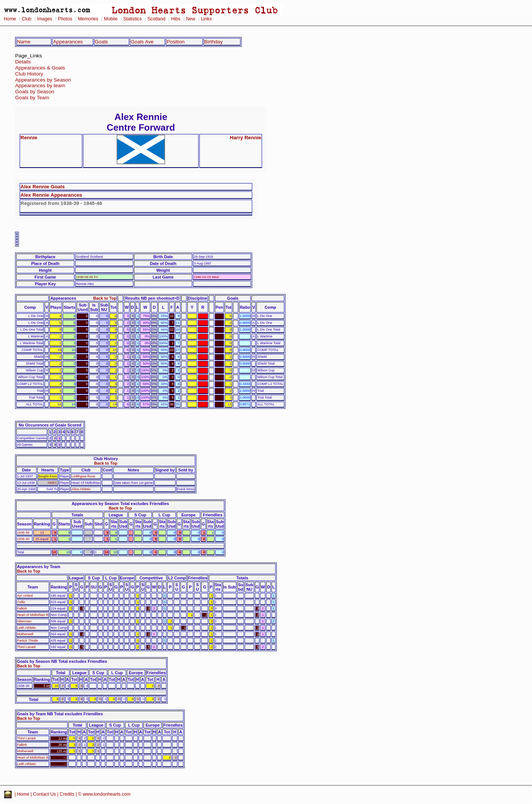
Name (24, 42)
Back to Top (105, 298)
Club (27, 19)
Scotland (156, 19)
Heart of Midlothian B (33, 615)
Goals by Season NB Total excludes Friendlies (62, 661)
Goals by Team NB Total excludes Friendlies (60, 714)
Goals (101, 42)
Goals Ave (142, 42)
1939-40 (23, 539)
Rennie (29, 138)
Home (10, 19)
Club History (29, 74)
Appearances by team (40, 85)
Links (206, 19)
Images (45, 19)
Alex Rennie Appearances (51, 195)
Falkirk (22, 608)
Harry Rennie (246, 138)
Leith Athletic (27, 628)
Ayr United (25, 596)
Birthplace (45, 257)
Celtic (21, 602)
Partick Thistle (28, 641)
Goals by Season (35, 92)
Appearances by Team (39, 567)
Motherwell (25, 634)
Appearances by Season (43, 80)
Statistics (132, 19)
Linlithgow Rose (83, 476)
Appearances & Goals (40, 68)
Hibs (176, 19)
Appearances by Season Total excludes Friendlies (120, 504)
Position (176, 42)
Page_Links (29, 56)
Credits (67, 794)
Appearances (68, 42)
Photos (65, 19)
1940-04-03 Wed (206, 277)
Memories (88, 19)
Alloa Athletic (81, 489)
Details (23, 62)
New (191, 19)
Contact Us (45, 794)
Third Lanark (26, 647)
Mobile (111, 19)
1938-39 (23, 533)
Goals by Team (32, 98)
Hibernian (24, 621)
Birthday (214, 42)
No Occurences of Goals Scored (50, 425)
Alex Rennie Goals (42, 187)
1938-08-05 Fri (87, 277)
